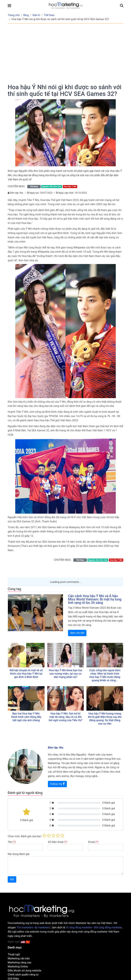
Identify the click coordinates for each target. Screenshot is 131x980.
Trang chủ (14, 15)
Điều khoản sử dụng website (25, 971)
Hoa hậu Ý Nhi (70, 187)
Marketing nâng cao (20, 962)
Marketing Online (18, 967)
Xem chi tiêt (77, 633)
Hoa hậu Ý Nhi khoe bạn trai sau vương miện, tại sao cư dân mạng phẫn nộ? (65, 674)
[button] (28, 942)
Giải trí (36, 15)
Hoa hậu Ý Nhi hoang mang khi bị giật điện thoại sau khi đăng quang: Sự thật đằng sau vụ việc (105, 719)
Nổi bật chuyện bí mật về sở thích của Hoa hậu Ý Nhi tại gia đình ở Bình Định (26, 674)
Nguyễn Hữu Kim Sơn (52, 187)
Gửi (12, 879)
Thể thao (49, 15)
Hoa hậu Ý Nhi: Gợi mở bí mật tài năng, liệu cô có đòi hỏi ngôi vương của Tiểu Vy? (66, 717)
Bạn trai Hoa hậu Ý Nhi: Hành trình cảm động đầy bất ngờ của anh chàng (26, 717)
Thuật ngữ (14, 954)
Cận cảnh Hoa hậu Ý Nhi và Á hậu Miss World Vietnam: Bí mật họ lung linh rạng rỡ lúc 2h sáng (95, 599)
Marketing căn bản (19, 958)
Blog (26, 15)
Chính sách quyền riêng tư (23, 975)
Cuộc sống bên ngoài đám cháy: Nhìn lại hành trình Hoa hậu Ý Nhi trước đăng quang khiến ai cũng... (105, 675)
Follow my (57, 784)
